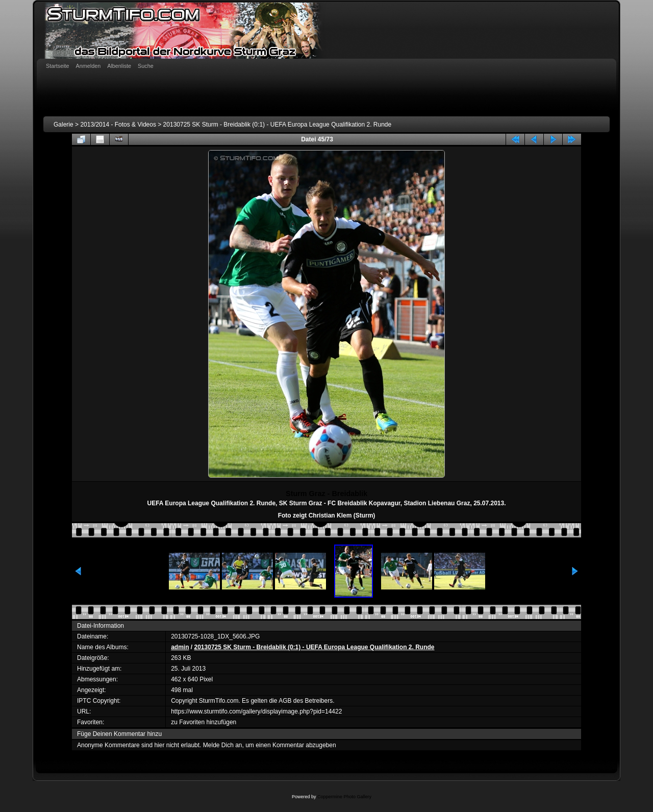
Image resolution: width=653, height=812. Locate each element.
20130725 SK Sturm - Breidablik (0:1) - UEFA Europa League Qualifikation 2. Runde (278, 125)
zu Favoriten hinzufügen (204, 722)
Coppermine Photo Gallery (344, 797)
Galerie (64, 125)
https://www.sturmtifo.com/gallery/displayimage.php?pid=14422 (256, 711)
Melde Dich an (223, 745)
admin (180, 647)
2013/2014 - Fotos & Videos (118, 125)
